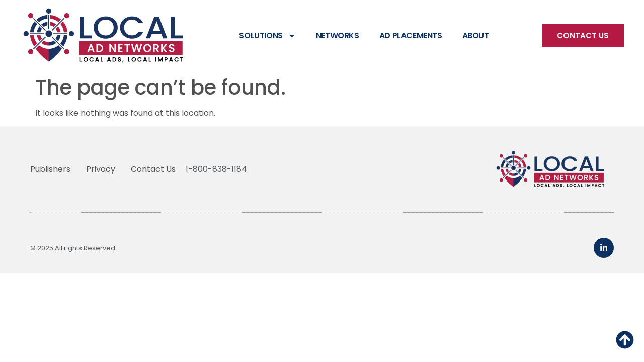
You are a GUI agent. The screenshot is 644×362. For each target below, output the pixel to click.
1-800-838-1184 (216, 169)
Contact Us (153, 169)
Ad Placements (411, 35)
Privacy (101, 169)
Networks (338, 35)
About (476, 35)
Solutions (267, 36)
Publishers (50, 169)
